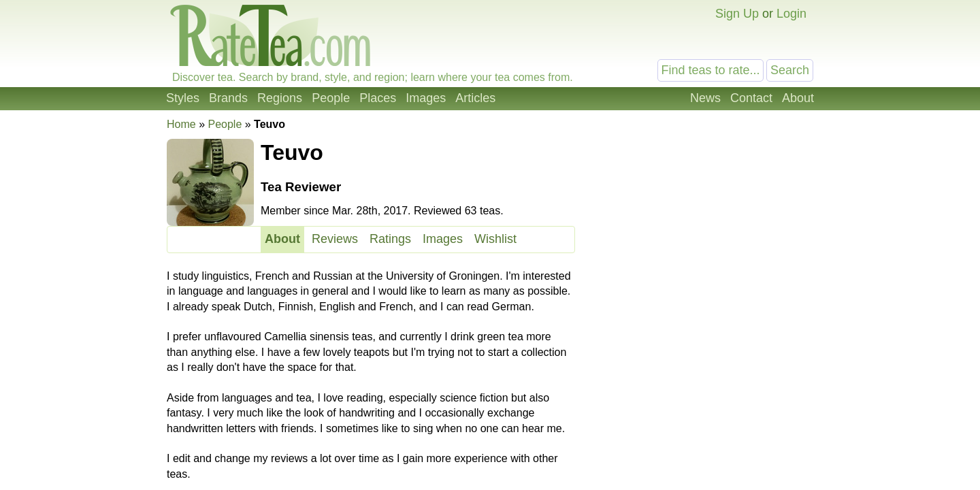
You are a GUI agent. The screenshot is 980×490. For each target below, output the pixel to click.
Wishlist (495, 239)
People (331, 98)
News (705, 98)
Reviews (335, 239)
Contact (751, 98)
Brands (228, 98)
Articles (475, 98)
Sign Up (737, 14)
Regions (280, 98)
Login (791, 14)
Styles (183, 98)
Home (181, 124)
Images (426, 98)
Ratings (390, 239)
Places (378, 98)
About (798, 98)
